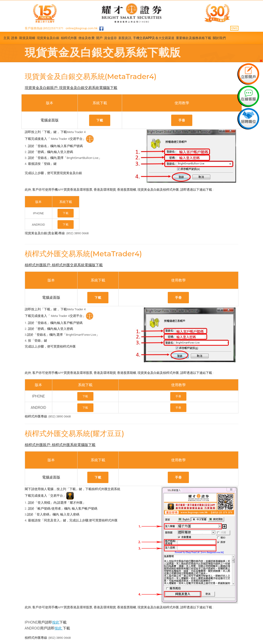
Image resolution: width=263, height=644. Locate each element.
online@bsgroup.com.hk (82, 28)
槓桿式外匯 (69, 38)
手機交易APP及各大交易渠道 (154, 38)
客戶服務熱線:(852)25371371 (44, 28)
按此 (56, 622)
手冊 (182, 120)
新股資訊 (125, 38)
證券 (14, 38)
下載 (100, 120)
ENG (234, 28)
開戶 (99, 38)
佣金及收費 (86, 38)
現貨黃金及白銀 (48, 38)
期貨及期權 (27, 38)
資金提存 (110, 38)
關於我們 (219, 38)
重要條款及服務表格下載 (194, 38)
